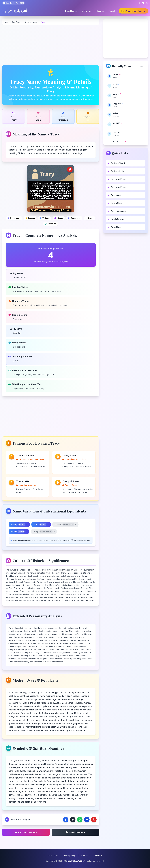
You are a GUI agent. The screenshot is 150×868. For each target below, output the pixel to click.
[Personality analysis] (74, 218)
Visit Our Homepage (26, 832)
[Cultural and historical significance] (59, 218)
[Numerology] (14, 218)
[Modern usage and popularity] (90, 218)
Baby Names (71, 11)
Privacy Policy (70, 855)
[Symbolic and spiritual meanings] (51, 224)
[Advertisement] (51, 45)
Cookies (85, 855)
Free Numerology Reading (133, 11)
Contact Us (98, 855)
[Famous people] (30, 218)
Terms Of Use (53, 855)
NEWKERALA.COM (76, 861)
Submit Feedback (76, 832)
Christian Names (31, 22)
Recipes (100, 11)
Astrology (86, 11)
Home (6, 22)
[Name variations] (45, 218)
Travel (112, 11)
